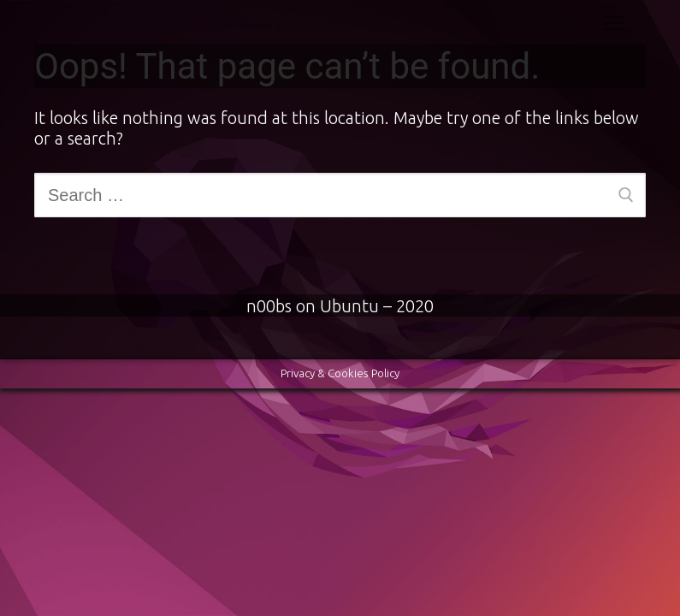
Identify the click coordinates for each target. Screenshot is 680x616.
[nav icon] (614, 22)
